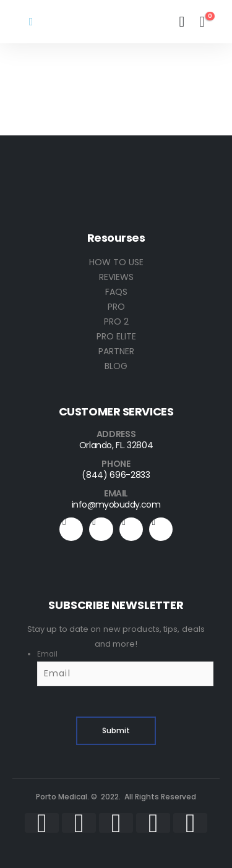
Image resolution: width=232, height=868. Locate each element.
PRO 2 (116, 321)
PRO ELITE (116, 336)
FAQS (116, 292)
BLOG (116, 366)
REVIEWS (116, 277)
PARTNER (116, 351)
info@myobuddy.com (116, 504)
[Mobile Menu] (31, 22)
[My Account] (182, 22)
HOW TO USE (116, 262)
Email (47, 654)
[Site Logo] (82, 22)
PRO (116, 307)
